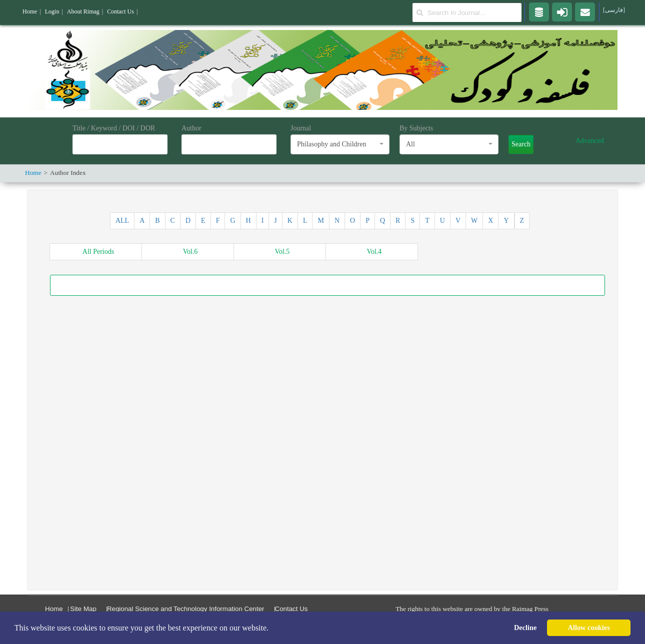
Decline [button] (525, 628)
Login (52, 11)
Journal (301, 128)
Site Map (83, 609)
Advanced (590, 141)
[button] (272, 629)
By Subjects (416, 128)
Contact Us (291, 609)
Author (191, 128)
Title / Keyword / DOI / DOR (114, 128)
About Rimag (83, 11)
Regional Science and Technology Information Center (186, 609)
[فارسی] (614, 10)
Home (54, 609)
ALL (122, 221)
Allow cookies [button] (589, 628)
